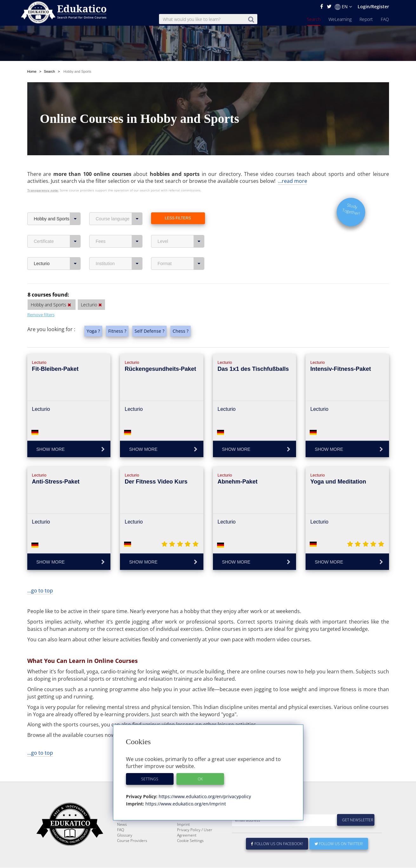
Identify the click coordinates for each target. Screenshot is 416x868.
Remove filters (41, 300)
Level (181, 226)
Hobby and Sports (57, 204)
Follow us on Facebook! (277, 844)
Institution (119, 249)
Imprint (183, 825)
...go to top (40, 576)
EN (343, 7)
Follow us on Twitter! (339, 844)
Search (314, 19)
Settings (150, 779)
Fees (119, 226)
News (122, 825)
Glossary (125, 835)
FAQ (385, 19)
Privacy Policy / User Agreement (195, 833)
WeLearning (340, 19)
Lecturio (57, 249)
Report (366, 19)
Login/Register (373, 7)
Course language (119, 204)
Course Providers (132, 841)
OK (200, 779)
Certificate (57, 226)
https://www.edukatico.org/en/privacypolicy (204, 796)
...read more (293, 166)
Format (181, 249)
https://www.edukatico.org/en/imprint (185, 804)
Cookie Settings (190, 841)
